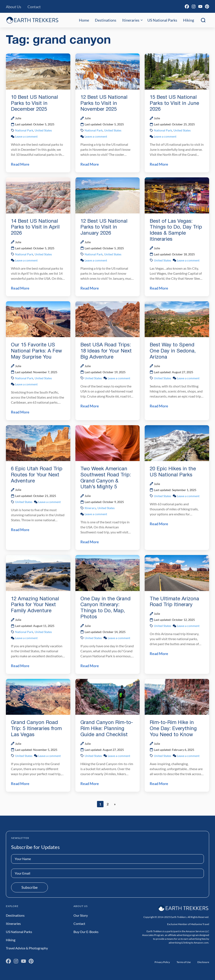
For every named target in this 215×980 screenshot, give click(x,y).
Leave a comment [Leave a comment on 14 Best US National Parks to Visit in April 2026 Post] (26, 260)
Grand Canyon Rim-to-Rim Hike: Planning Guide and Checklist (107, 729)
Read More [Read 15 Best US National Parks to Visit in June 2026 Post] (159, 164)
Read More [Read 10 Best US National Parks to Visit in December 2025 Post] (20, 164)
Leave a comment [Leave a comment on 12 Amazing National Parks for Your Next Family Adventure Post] (26, 638)
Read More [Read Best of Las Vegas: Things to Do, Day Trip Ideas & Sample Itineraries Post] (159, 288)
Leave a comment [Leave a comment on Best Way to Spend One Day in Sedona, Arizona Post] (188, 378)
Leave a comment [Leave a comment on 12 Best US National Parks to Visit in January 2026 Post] (96, 260)
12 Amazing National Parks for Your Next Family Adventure (35, 605)
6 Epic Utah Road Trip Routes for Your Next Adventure (37, 475)
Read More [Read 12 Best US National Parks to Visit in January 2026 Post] (90, 288)
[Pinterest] (207, 6)
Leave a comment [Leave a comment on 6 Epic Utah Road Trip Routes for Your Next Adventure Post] (49, 502)
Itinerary (90, 508)
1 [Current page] (101, 804)
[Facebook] (187, 6)
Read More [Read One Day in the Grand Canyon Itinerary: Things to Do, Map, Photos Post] (90, 666)
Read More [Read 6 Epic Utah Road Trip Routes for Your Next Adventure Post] (20, 530)
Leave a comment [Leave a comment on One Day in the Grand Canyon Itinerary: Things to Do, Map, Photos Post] (119, 638)
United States (43, 130)
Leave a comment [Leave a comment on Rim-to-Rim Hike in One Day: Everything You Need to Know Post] (188, 756)
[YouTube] (200, 6)
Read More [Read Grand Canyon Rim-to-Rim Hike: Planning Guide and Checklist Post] (90, 784)
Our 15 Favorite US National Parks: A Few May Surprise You (36, 351)
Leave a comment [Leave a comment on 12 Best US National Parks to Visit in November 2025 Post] (96, 136)
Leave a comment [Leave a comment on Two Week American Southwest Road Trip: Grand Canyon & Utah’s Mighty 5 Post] (96, 514)
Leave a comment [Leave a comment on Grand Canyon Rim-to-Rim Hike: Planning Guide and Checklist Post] (119, 756)
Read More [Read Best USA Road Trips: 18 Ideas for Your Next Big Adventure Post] (90, 406)
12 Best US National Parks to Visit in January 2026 (104, 227)
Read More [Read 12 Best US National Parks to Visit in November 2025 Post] (90, 164)
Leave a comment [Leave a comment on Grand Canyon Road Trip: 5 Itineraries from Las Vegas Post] (49, 756)
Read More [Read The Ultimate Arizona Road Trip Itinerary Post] (159, 654)
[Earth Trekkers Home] (32, 20)
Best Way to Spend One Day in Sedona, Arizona (173, 351)
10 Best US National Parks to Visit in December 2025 (34, 104)
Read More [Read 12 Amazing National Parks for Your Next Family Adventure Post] (20, 666)
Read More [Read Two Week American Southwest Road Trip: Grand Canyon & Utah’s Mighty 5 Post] (90, 542)
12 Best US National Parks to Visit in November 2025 (104, 104)
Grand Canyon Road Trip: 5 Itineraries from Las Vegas (36, 729)
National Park (24, 130)
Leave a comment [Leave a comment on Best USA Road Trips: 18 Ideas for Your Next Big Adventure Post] (119, 378)
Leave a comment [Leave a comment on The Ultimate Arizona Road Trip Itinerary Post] (188, 626)
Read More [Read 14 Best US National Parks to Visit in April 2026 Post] (20, 288)
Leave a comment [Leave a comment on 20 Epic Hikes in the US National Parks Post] (188, 496)
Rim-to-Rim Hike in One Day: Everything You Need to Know (173, 729)
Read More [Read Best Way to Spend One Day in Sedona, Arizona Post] (159, 406)
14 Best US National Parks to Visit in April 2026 (35, 227)
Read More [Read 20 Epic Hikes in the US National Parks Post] (159, 524)
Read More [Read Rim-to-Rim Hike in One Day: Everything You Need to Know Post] (159, 784)
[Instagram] (194, 6)
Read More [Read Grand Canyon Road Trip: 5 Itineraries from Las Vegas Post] (20, 784)
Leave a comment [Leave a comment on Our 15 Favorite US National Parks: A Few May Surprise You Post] (26, 384)
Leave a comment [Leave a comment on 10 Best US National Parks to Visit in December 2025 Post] (26, 136)
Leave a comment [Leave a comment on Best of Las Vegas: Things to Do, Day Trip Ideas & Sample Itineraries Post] (188, 260)
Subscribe (29, 887)
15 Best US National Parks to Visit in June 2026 (174, 104)
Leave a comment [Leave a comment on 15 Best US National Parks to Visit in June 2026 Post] (165, 136)
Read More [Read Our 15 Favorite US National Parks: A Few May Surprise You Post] (20, 412)
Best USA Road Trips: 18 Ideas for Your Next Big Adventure (106, 351)
